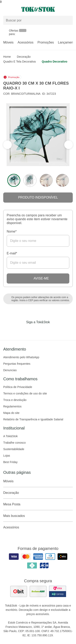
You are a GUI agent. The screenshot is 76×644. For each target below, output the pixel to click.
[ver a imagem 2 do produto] (30, 180)
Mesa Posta (38, 504)
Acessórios (26, 42)
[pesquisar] (68, 20)
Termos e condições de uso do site (25, 393)
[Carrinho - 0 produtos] (70, 9)
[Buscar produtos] (38, 20)
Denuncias (10, 370)
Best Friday (10, 462)
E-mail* (12, 253)
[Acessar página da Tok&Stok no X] (55, 331)
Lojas (7, 456)
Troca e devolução (15, 400)
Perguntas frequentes (17, 364)
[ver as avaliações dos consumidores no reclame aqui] (38, 591)
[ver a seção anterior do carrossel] (69, 145)
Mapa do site (11, 413)
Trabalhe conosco (14, 443)
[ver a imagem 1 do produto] (14, 180)
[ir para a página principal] (38, 9)
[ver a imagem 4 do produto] (62, 180)
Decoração (24, 57)
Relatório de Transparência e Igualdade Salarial (33, 419)
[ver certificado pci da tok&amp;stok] (58, 591)
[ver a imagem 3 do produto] (46, 180)
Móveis (8, 42)
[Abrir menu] (13, 9)
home (7, 57)
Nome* (12, 231)
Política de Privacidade (18, 387)
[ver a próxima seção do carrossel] (7, 145)
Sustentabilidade (14, 449)
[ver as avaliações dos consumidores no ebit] (19, 591)
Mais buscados (38, 516)
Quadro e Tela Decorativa (19, 62)
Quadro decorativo (55, 62)
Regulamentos (12, 406)
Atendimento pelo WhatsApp (21, 357)
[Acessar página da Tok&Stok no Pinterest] (44, 331)
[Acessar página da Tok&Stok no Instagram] (32, 331)
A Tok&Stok (10, 436)
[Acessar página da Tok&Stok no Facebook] (21, 331)
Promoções (46, 42)
